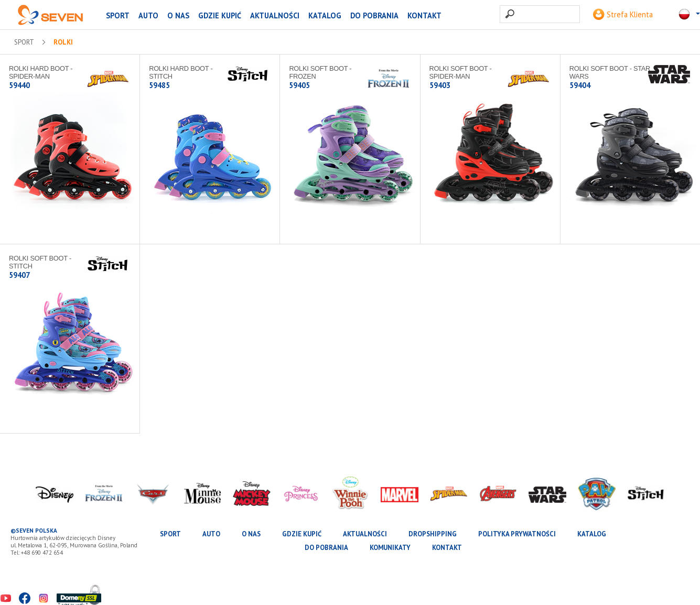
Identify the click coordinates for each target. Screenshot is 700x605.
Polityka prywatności (517, 534)
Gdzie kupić (220, 15)
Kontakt (424, 15)
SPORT (118, 15)
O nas (178, 15)
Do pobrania (374, 15)
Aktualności (275, 15)
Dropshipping (433, 534)
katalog (325, 15)
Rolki (63, 42)
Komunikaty (390, 548)
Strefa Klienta (623, 14)
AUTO (148, 15)
